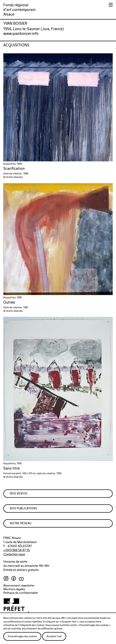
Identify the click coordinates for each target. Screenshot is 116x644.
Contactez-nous (14, 554)
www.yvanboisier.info (21, 34)
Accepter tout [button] (54, 636)
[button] (111, 5)
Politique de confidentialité (20, 593)
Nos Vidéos (19, 494)
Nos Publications (23, 509)
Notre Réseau (21, 523)
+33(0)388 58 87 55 (17, 550)
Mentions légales (14, 589)
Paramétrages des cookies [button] (22, 636)
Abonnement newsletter (19, 586)
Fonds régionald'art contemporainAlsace (19, 10)
